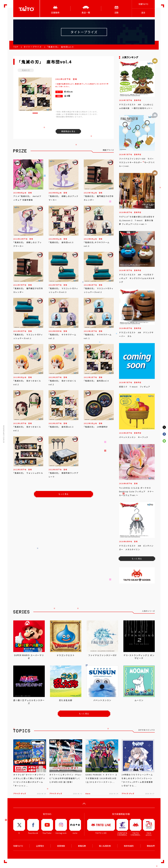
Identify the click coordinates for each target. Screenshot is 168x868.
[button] (35, 113)
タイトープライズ (33, 47)
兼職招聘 (82, 846)
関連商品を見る (68, 131)
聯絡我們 (151, 846)
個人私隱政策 (105, 846)
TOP (16, 47)
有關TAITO (143, 4)
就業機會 (61, 846)
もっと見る (64, 494)
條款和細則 (129, 846)
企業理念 (40, 846)
